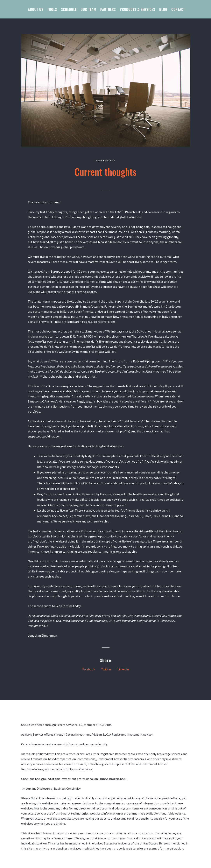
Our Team (88, 9)
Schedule (69, 9)
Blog (163, 9)
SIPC (99, 725)
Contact (178, 9)
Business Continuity (67, 788)
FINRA (107, 725)
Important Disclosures (37, 788)
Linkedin (123, 669)
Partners (108, 9)
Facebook (89, 669)
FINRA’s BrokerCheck (112, 779)
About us (36, 9)
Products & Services (137, 9)
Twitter (106, 669)
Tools (52, 9)
